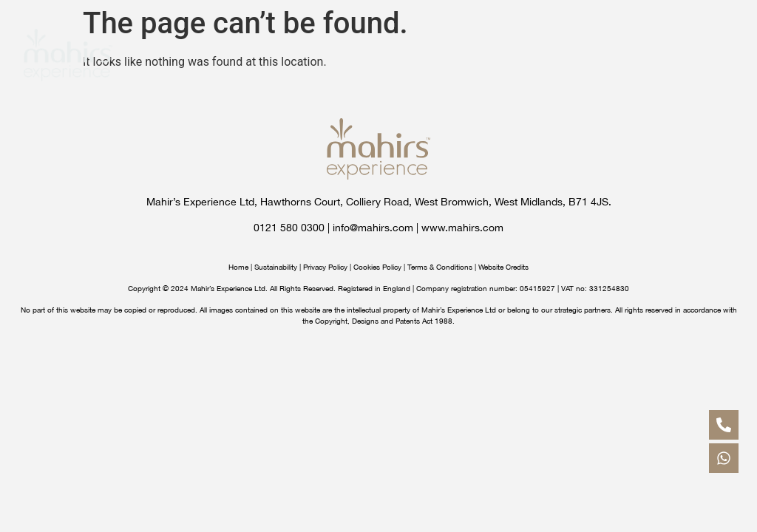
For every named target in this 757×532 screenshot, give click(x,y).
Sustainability (276, 267)
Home (238, 267)
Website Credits (503, 267)
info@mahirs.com (373, 228)
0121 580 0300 (289, 228)
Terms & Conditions (440, 267)
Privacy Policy (325, 267)
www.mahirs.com (462, 228)
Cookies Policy (377, 267)
